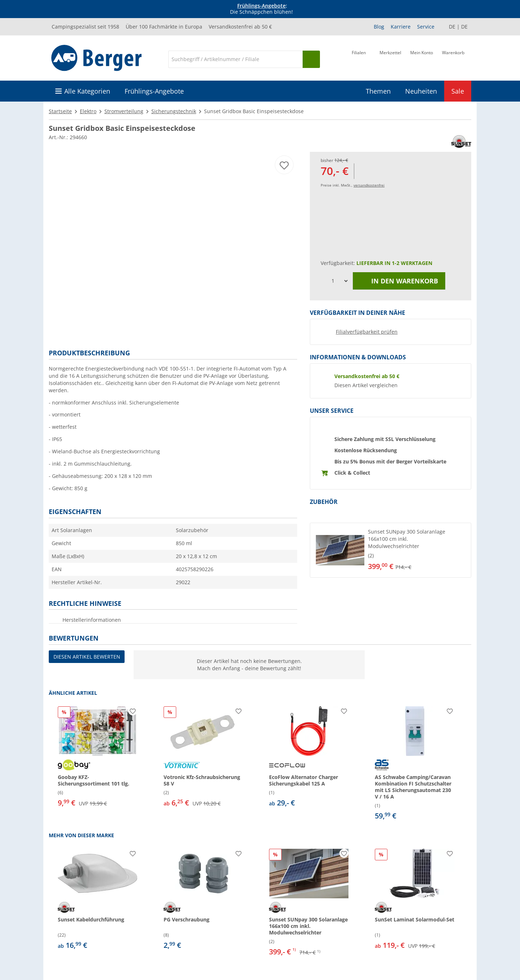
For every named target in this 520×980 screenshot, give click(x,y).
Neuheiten (421, 91)
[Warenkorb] (453, 59)
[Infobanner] (261, 9)
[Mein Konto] (422, 59)
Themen (378, 91)
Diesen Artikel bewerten (87, 657)
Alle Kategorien (87, 91)
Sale (458, 91)
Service (426, 27)
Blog (379, 27)
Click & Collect (352, 473)
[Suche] (235, 59)
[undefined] (418, 550)
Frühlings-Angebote (261, 6)
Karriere (401, 27)
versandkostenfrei (369, 185)
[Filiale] (359, 59)
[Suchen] (311, 59)
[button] (391, 550)
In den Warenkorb (399, 281)
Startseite (60, 111)
